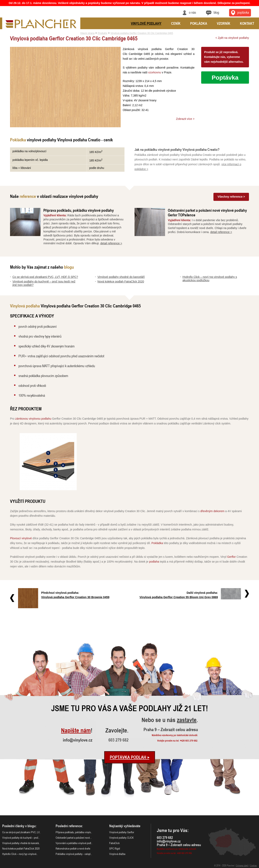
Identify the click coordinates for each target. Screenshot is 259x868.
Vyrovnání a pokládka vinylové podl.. (74, 843)
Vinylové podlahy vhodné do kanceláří (121, 277)
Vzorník (224, 23)
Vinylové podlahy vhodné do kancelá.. (21, 843)
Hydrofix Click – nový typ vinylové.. (20, 854)
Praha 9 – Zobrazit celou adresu (171, 729)
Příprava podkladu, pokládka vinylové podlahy (79, 210)
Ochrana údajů (242, 865)
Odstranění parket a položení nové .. (74, 838)
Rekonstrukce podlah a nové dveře (73, 848)
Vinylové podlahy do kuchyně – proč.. (21, 838)
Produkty (102, 33)
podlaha (154, 562)
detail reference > (111, 243)
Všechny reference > (231, 197)
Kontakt (247, 23)
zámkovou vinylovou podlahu (33, 419)
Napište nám (76, 731)
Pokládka (157, 543)
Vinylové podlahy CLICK (121, 838)
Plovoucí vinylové (21, 538)
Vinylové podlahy (146, 23)
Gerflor (231, 557)
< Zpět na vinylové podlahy (232, 38)
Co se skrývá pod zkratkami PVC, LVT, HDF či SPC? (45, 277)
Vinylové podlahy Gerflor (122, 832)
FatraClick (114, 843)
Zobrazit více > (185, 119)
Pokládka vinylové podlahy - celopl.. (74, 854)
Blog (216, 12)
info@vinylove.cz (78, 740)
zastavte (187, 720)
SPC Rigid (115, 848)
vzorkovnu (155, 72)
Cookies (253, 865)
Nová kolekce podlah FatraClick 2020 (121, 281)
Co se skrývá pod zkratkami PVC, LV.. (21, 832)
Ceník (176, 23)
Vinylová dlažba (117, 854)
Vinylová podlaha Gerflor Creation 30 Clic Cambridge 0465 (142, 33)
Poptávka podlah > (130, 757)
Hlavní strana (87, 33)
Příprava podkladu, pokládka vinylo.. (74, 832)
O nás (192, 12)
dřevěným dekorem (212, 511)
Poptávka (225, 78)
